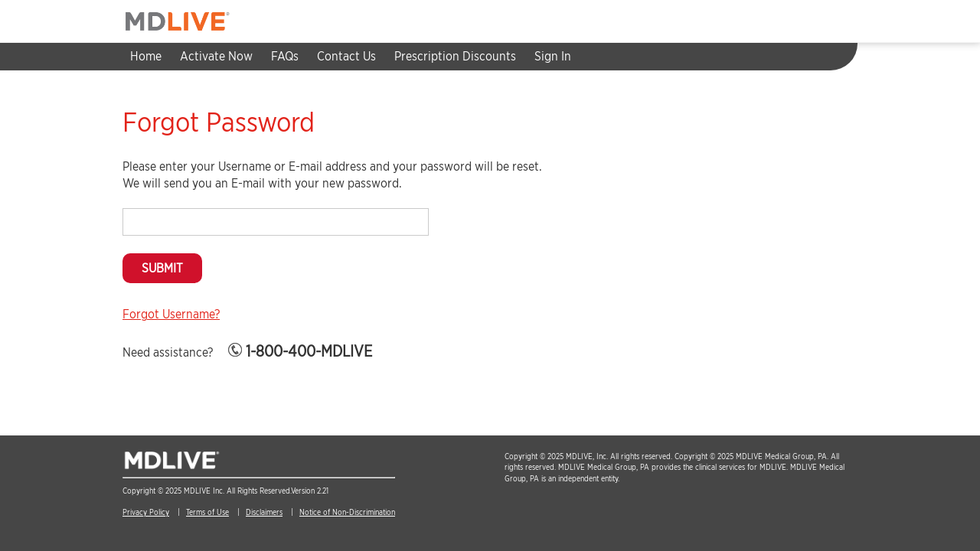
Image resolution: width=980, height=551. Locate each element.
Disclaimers (264, 512)
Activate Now (216, 56)
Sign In (553, 56)
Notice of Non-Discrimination (347, 512)
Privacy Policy (146, 512)
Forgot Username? (171, 314)
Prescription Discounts (455, 56)
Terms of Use (207, 512)
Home (146, 56)
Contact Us (346, 56)
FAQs (285, 56)
